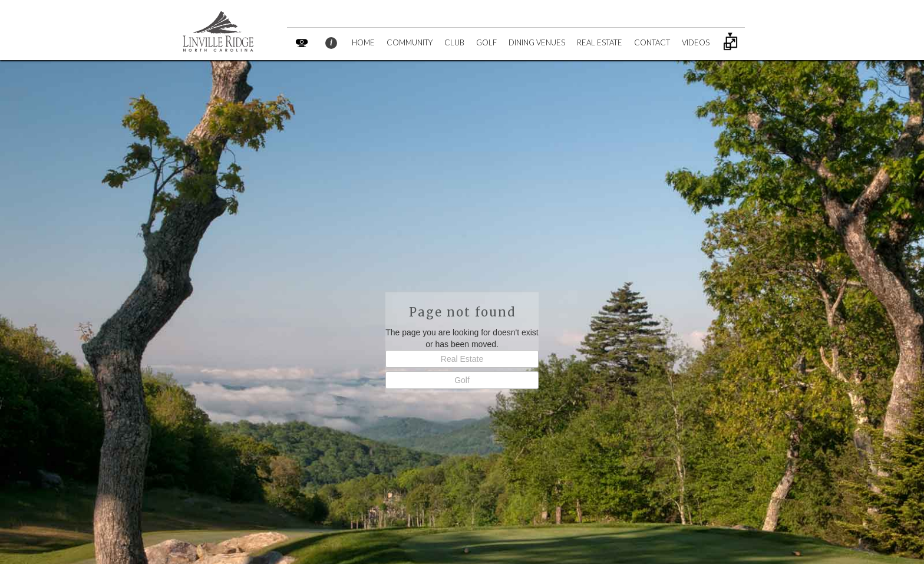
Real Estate (462, 359)
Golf (462, 380)
